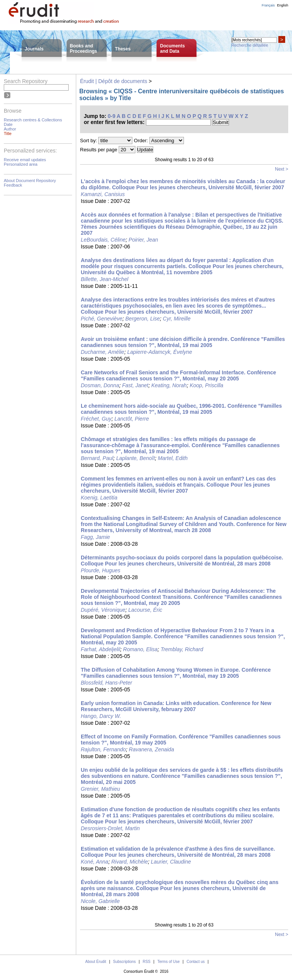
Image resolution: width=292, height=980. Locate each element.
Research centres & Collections (33, 120)
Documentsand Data (172, 49)
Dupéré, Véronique (103, 610)
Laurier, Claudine (171, 862)
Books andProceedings (83, 49)
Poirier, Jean (143, 240)
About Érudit (96, 962)
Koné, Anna (95, 862)
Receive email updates (25, 160)
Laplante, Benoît (135, 458)
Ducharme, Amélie (103, 352)
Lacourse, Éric (145, 610)
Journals (34, 49)
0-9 (111, 116)
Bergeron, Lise (143, 319)
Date (8, 124)
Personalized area (21, 164)
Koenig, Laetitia (99, 498)
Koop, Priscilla (206, 385)
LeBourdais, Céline (103, 240)
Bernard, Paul (97, 458)
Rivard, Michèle (129, 862)
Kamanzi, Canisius (103, 194)
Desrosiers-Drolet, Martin (110, 828)
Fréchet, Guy (96, 419)
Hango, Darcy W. (101, 716)
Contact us (196, 962)
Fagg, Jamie (95, 537)
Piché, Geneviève (102, 319)
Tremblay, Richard (182, 649)
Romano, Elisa (141, 649)
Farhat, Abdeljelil (100, 649)
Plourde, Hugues (100, 570)
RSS (147, 962)
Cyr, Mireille (177, 319)
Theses (123, 49)
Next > (282, 169)
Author (10, 129)
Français (268, 5)
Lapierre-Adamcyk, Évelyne (159, 352)
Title (8, 133)
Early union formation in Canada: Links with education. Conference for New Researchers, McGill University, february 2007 (176, 706)
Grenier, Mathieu (100, 789)
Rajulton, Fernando (103, 749)
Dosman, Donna (100, 385)
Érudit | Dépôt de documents (114, 81)
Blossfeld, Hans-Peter (106, 683)
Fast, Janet (135, 385)
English (283, 5)
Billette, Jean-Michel (104, 279)
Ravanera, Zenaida (151, 749)
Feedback (13, 185)
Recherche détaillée (250, 45)
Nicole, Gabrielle (100, 901)
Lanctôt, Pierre (132, 419)
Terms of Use (169, 962)
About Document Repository (30, 181)
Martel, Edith (173, 458)
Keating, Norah (169, 385)
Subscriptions (124, 962)
